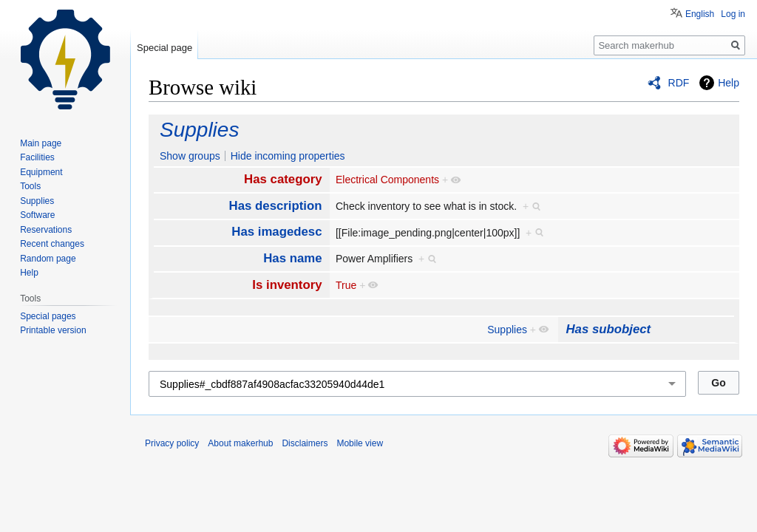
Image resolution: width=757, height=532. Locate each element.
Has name (292, 258)
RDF (679, 83)
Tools (30, 186)
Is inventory (287, 285)
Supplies (199, 130)
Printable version (53, 330)
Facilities (37, 157)
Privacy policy (172, 443)
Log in (733, 14)
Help (729, 83)
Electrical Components (387, 180)
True (346, 285)
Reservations (46, 230)
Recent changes (52, 244)
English (700, 14)
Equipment (41, 172)
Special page (164, 48)
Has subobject (608, 329)
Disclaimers (305, 443)
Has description (276, 206)
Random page (48, 259)
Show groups (190, 156)
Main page (41, 143)
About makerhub (240, 443)
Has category (283, 179)
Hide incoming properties (288, 156)
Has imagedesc (276, 232)
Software (37, 215)
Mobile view (360, 443)
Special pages (48, 316)
